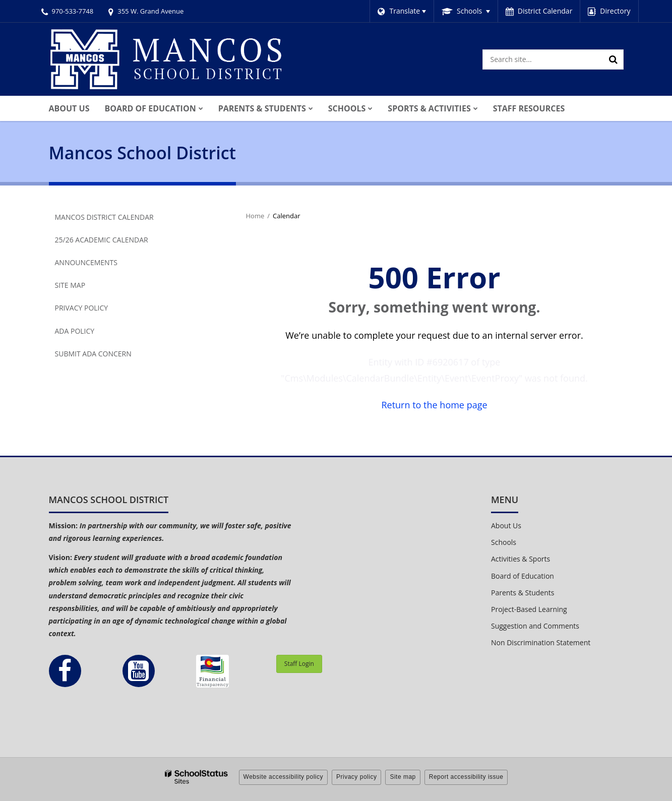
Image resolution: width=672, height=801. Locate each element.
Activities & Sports (521, 559)
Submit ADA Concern (93, 354)
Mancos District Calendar (104, 217)
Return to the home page (434, 405)
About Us (506, 526)
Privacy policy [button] (356, 777)
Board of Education (523, 576)
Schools (504, 542)
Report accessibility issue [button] (466, 777)
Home (255, 216)
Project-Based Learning (529, 609)
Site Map (70, 285)
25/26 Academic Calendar (102, 240)
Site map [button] (403, 777)
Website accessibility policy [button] (284, 777)
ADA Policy (75, 331)
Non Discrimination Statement (541, 642)
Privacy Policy (82, 308)
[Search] (614, 59)
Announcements (86, 262)
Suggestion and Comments (535, 626)
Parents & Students (523, 593)
